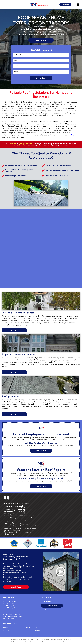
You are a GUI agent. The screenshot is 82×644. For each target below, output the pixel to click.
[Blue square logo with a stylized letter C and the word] (41, 543)
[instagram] (46, 610)
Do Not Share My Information (26, 639)
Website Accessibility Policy (64, 639)
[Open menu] (78, 5)
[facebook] (42, 610)
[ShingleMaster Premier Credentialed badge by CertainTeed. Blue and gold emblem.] (14, 543)
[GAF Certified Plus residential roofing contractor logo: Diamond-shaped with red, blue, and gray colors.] (28, 543)
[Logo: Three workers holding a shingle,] (54, 543)
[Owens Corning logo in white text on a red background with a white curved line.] (68, 543)
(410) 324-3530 (47, 601)
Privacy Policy (14, 639)
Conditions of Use (38, 639)
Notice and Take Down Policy (50, 639)
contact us (72, 135)
